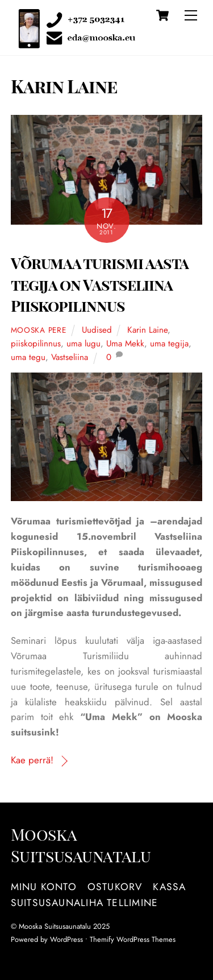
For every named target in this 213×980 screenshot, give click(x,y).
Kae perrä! (32, 760)
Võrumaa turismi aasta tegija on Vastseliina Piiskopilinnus (99, 284)
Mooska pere (39, 330)
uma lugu (83, 344)
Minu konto (44, 887)
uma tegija (169, 344)
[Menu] (191, 15)
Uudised (97, 330)
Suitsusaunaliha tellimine (84, 903)
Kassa (169, 887)
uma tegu (28, 357)
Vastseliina (70, 357)
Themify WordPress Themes (133, 939)
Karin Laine (147, 330)
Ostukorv (115, 887)
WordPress (66, 939)
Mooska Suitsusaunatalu (55, 926)
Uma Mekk (125, 344)
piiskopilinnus (36, 344)
